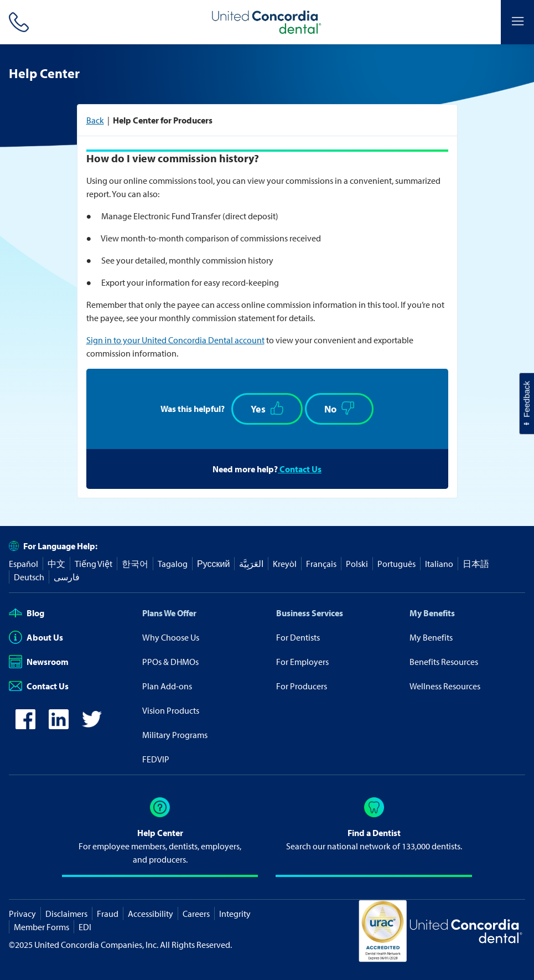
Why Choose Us (171, 637)
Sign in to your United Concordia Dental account (175, 340)
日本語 (476, 564)
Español (24, 564)
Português (396, 564)
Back (95, 120)
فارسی (67, 577)
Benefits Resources (444, 662)
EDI (85, 927)
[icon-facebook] (25, 726)
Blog (27, 613)
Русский (213, 564)
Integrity (235, 914)
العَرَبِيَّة (251, 564)
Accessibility (151, 914)
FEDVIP (156, 759)
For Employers (302, 662)
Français (321, 564)
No (339, 408)
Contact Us (300, 469)
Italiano (439, 564)
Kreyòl (285, 564)
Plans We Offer (169, 613)
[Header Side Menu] (517, 22)
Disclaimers (66, 914)
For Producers (302, 686)
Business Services (310, 613)
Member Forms (42, 927)
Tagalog (173, 564)
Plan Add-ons (167, 686)
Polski (357, 564)
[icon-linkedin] (59, 726)
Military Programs (175, 735)
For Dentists (298, 637)
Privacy (22, 914)
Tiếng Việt (94, 564)
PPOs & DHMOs (170, 662)
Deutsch (29, 577)
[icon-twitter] (92, 726)
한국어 (135, 564)
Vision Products (171, 710)
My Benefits (432, 613)
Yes (267, 408)
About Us (36, 637)
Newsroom (39, 662)
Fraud (108, 914)
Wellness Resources (445, 686)
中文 (56, 564)
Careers (196, 914)
